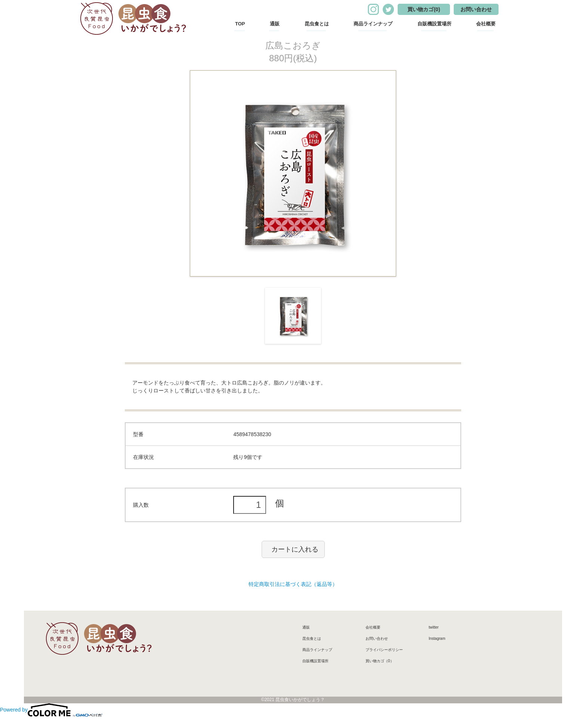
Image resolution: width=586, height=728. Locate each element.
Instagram (437, 638)
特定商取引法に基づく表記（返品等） (293, 584)
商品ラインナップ (373, 24)
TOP (240, 24)
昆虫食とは (317, 24)
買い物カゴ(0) (424, 9)
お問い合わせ (476, 9)
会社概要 (486, 24)
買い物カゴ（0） (380, 661)
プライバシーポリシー (384, 650)
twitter (434, 627)
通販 (275, 24)
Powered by (51, 710)
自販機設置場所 (434, 24)
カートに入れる (295, 549)
